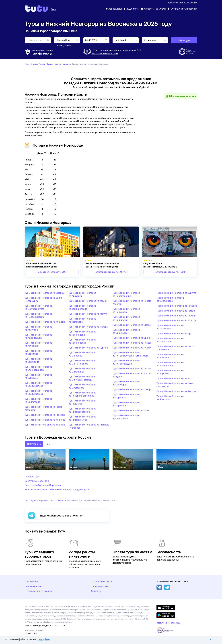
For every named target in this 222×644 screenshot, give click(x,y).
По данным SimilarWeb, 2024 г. (105, 53)
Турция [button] (68, 46)
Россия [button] (60, 46)
